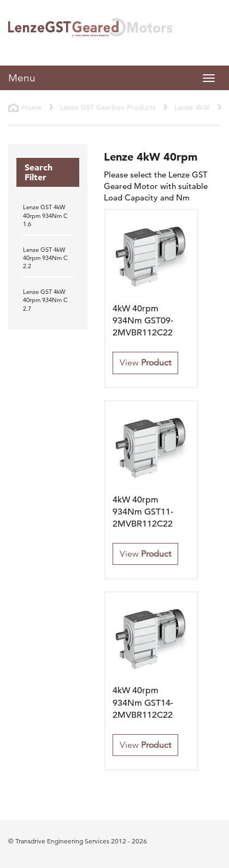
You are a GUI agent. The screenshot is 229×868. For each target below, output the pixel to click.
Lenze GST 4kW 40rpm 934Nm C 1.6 (45, 215)
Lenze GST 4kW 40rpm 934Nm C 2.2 (45, 258)
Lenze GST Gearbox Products (108, 107)
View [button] (145, 363)
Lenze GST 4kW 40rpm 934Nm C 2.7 (45, 300)
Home (32, 107)
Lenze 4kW (192, 107)
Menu (22, 78)
